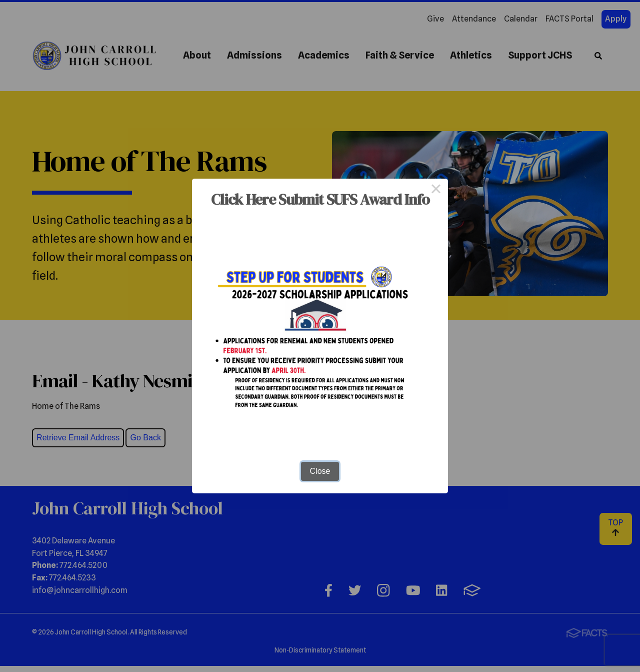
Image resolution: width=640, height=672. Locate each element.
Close (320, 471)
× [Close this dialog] (436, 191)
